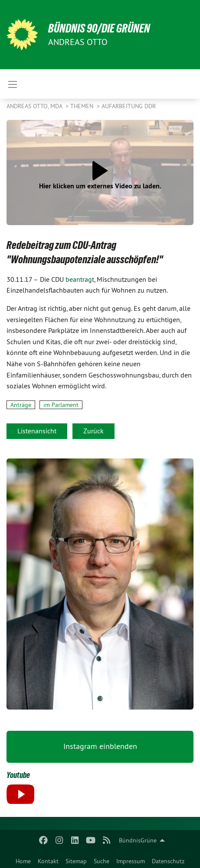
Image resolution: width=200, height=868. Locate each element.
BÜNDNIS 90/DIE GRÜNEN (99, 28)
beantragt (80, 279)
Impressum (131, 861)
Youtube (18, 775)
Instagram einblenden (100, 746)
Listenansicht (37, 431)
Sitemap (76, 861)
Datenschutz (168, 861)
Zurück (93, 431)
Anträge (21, 405)
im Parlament (61, 405)
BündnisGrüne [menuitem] (138, 840)
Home (23, 861)
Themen (83, 106)
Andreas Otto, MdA (35, 106)
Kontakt (48, 861)
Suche (102, 861)
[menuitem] (23, 859)
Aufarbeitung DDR (129, 106)
